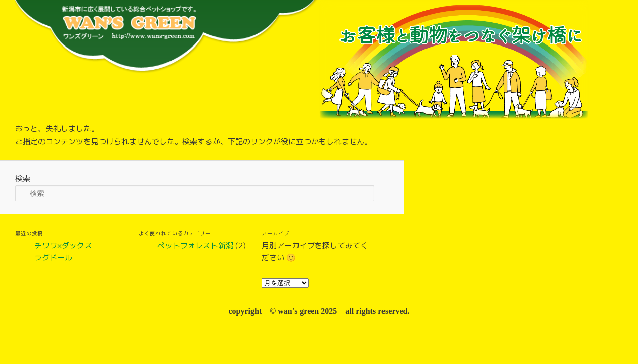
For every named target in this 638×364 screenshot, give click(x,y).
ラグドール (53, 258)
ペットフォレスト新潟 (195, 245)
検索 (23, 179)
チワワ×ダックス (63, 245)
